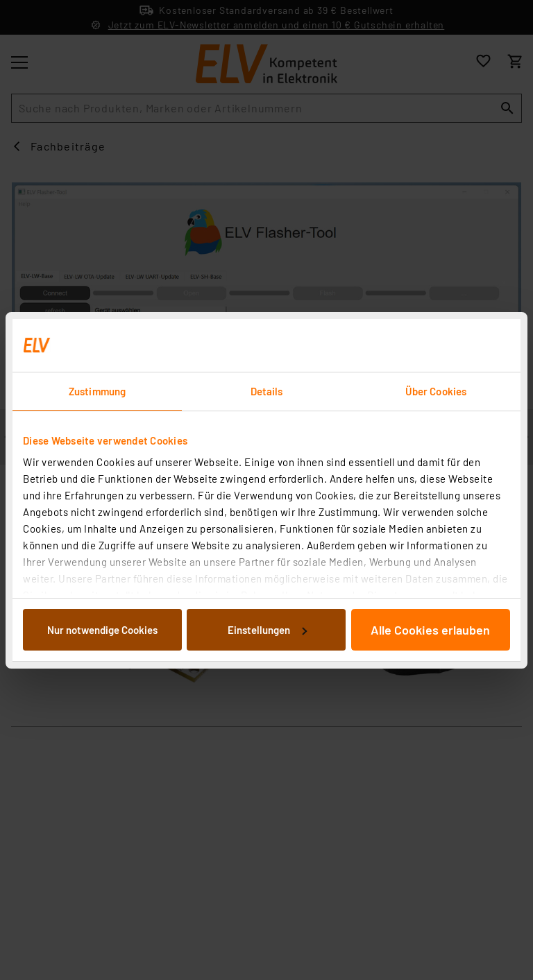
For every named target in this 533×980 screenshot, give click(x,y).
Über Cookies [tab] (436, 391)
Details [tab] (267, 391)
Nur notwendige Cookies (102, 630)
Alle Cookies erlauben (430, 630)
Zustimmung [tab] (97, 391)
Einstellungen (267, 630)
